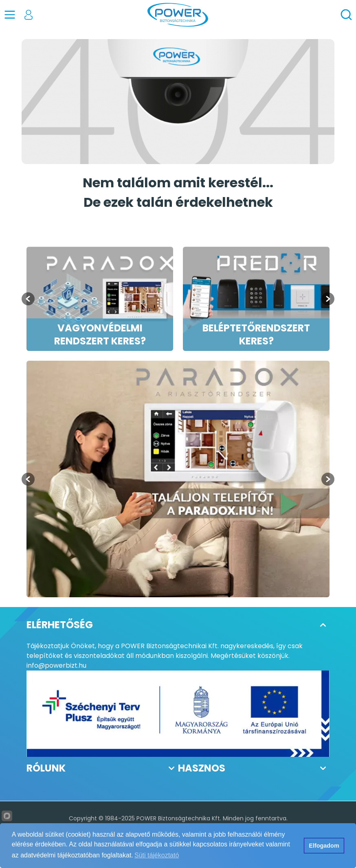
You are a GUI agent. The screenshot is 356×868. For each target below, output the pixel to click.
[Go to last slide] (28, 299)
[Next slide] (328, 299)
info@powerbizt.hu (56, 665)
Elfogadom (324, 846)
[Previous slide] (28, 479)
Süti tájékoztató (157, 855)
